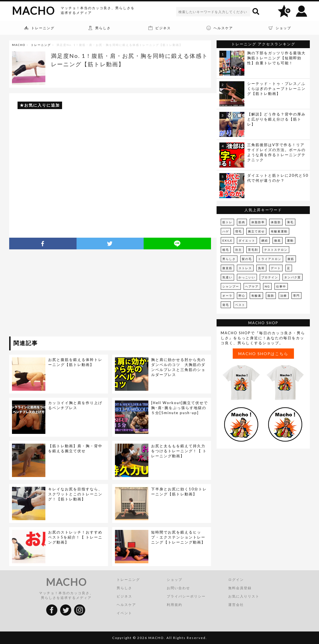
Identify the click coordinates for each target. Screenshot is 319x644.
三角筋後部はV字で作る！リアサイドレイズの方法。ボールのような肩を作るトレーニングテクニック (276, 152)
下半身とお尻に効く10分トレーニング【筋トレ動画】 (179, 491)
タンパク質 (293, 277)
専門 (296, 296)
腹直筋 (227, 268)
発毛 (226, 305)
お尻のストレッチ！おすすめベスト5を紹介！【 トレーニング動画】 (75, 537)
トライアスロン (270, 259)
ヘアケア (252, 286)
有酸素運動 (279, 231)
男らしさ (229, 259)
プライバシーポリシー (186, 596)
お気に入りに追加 (42, 105)
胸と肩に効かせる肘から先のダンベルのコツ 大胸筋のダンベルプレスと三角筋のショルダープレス (178, 367)
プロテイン (270, 277)
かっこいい (247, 277)
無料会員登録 (240, 588)
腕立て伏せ (256, 231)
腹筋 (291, 259)
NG (267, 286)
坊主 (239, 250)
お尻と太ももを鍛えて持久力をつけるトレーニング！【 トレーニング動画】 (179, 451)
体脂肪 (276, 222)
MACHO (33, 11)
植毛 (226, 250)
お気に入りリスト (244, 596)
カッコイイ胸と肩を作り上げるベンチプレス (75, 405)
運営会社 (236, 605)
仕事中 (281, 286)
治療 (284, 296)
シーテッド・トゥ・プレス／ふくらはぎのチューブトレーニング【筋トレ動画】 (276, 89)
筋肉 (242, 222)
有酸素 (256, 296)
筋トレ (227, 222)
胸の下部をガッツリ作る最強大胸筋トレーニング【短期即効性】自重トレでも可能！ (276, 58)
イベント (124, 613)
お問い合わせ (178, 588)
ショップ (175, 580)
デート (276, 268)
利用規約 (175, 605)
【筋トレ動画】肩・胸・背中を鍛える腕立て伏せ (75, 448)
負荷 (261, 268)
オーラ (227, 296)
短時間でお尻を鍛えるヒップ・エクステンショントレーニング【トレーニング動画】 (178, 537)
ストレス (245, 268)
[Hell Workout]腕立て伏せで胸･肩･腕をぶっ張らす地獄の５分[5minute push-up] (180, 408)
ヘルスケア (126, 605)
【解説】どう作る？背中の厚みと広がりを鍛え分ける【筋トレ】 (276, 119)
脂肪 (271, 296)
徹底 (278, 240)
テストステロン (276, 250)
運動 (290, 240)
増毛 (239, 231)
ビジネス (124, 596)
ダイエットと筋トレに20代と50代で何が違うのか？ (278, 178)
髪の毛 (247, 259)
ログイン (236, 580)
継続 (265, 240)
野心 (242, 296)
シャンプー (231, 286)
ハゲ (226, 231)
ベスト (240, 305)
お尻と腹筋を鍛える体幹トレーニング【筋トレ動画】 (75, 362)
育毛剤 (253, 250)
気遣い (227, 277)
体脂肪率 (258, 222)
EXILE (227, 240)
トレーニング (41, 45)
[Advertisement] (60, 294)
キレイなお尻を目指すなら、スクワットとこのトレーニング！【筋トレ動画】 (75, 494)
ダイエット (247, 240)
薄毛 (290, 222)
